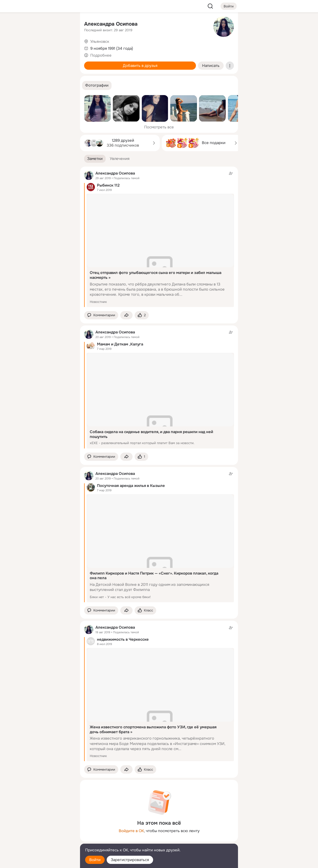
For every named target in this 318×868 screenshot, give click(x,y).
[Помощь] (19, 92)
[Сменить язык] (42, 839)
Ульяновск (100, 42)
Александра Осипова (111, 24)
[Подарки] (19, 70)
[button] (97, 85)
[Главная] (19, 25)
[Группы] (65, 25)
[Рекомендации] (42, 92)
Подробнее (101, 55)
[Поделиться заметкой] (126, 315)
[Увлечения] (42, 25)
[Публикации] (19, 47)
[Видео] (65, 47)
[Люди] (42, 47)
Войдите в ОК (131, 831)
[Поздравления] (42, 70)
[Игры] (65, 70)
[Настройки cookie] (42, 861)
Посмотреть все (159, 127)
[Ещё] (42, 828)
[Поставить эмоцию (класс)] (142, 315)
